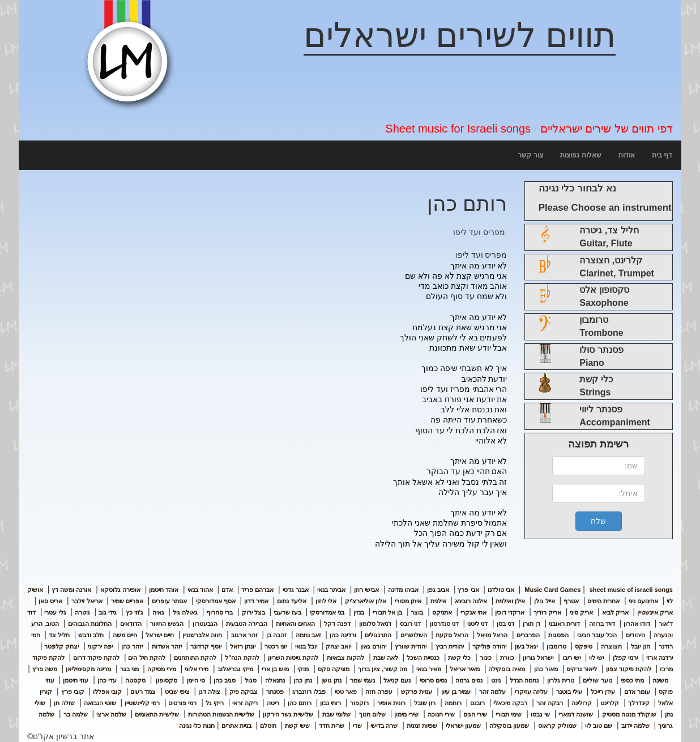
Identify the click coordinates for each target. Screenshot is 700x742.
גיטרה (82, 612)
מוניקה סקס (334, 669)
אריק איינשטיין (655, 612)
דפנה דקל (337, 624)
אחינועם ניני (643, 601)
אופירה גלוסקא (120, 590)
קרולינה (582, 703)
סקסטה (135, 680)
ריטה (273, 703)
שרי (357, 726)
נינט (496, 680)
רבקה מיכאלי (510, 703)
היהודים (635, 635)
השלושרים (414, 635)
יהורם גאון (373, 646)
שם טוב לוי (599, 726)
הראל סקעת (452, 635)
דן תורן (532, 624)
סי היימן (196, 680)
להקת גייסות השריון (293, 658)
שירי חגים (475, 714)
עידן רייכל (603, 692)
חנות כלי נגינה (197, 726)
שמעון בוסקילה (509, 726)
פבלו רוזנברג (309, 692)
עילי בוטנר (569, 692)
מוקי (303, 669)
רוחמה (453, 703)
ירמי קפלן (625, 658)
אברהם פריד (257, 590)
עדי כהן (107, 680)
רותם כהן (300, 703)
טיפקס (584, 646)
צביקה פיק (244, 692)
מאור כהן (546, 669)
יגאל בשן (526, 646)
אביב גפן (438, 590)
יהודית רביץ (450, 646)
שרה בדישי (384, 726)
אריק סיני (581, 612)
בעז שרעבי (287, 612)
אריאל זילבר (87, 601)
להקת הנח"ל (242, 658)
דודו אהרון (637, 624)
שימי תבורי (509, 714)
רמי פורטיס (182, 703)
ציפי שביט (177, 692)
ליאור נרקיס (582, 669)
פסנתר (275, 692)
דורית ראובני (564, 624)
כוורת (507, 658)
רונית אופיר (391, 703)
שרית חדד (332, 726)
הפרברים (528, 635)
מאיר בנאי (429, 669)
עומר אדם (637, 692)
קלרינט (610, 703)
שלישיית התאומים (157, 714)
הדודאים (131, 624)
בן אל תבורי (387, 612)
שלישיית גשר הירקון (288, 714)
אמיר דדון (256, 601)
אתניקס (442, 612)
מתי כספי (632, 680)
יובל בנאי (306, 646)
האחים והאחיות (295, 624)
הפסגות (558, 635)
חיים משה (125, 635)
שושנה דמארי (576, 714)
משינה (660, 680)
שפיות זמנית (422, 726)
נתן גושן (331, 680)
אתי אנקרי (473, 612)
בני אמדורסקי (327, 612)
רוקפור (359, 703)
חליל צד (59, 635)
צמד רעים (143, 692)
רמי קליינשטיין (142, 703)
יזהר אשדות (167, 646)
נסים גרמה (469, 680)
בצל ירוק (253, 612)
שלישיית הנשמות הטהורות (221, 714)
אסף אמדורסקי (216, 601)
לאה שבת (386, 658)
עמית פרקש (417, 692)
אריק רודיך (547, 612)
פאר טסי (346, 692)
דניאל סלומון (375, 624)
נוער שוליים (597, 680)
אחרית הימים (603, 601)
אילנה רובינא (471, 601)
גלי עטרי (55, 612)
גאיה (158, 612)
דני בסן (505, 624)
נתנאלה (275, 680)
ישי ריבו (571, 658)
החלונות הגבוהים (90, 624)
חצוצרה (611, 646)
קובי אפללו (107, 692)
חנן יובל (641, 646)
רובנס (477, 703)
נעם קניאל (397, 680)
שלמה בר (76, 714)
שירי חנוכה (441, 714)
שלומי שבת (336, 714)
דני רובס (410, 624)
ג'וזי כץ (135, 612)
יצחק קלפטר (61, 646)
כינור (486, 658)
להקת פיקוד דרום (96, 658)
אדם (227, 590)
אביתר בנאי (331, 590)
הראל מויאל (492, 635)
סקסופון (166, 680)
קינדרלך (639, 703)
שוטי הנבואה (100, 703)
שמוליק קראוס (557, 726)
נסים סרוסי (433, 680)
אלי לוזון (326, 601)
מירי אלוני (197, 669)
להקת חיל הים (146, 658)
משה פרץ (45, 669)
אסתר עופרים (169, 601)
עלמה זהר (492, 692)
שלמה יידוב (635, 726)
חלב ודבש (91, 635)
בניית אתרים (236, 726)
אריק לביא (615, 612)
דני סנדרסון (444, 624)
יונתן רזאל (243, 646)
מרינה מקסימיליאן (88, 669)
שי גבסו (540, 714)
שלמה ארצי (111, 714)
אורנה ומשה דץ (71, 590)
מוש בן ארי (275, 669)
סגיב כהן (225, 680)
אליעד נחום (292, 601)
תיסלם (268, 726)
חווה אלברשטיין (202, 635)
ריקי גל (215, 703)
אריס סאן (50, 601)
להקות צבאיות (345, 658)
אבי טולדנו (501, 590)
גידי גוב (108, 612)
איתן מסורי (408, 601)
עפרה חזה (379, 692)
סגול (251, 680)
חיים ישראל (160, 635)
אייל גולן (545, 601)
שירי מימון (406, 714)
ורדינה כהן (343, 635)
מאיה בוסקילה (507, 669)
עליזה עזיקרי (531, 692)
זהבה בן (276, 635)
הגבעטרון (205, 624)
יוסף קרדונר (206, 646)
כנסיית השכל (423, 658)
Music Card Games (552, 590)
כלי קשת (459, 658)
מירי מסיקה (162, 669)
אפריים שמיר (127, 601)
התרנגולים (378, 635)
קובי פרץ (73, 692)
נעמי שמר (362, 680)
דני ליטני (477, 624)
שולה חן (64, 703)
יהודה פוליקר (489, 646)
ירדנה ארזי (660, 658)
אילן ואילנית (510, 601)
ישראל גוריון (538, 658)
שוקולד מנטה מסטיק (629, 714)
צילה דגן (209, 692)
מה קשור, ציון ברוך (383, 669)
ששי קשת (297, 726)
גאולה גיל (185, 612)
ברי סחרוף (219, 612)
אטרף (571, 601)
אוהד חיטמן (164, 590)
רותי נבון (330, 703)
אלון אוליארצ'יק (366, 601)
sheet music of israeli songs (598, 590)
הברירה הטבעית (247, 624)
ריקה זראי (245, 703)
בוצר (417, 612)
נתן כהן (303, 680)
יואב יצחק (338, 646)
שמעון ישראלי (463, 726)
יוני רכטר (276, 646)
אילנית (438, 601)
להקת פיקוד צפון (629, 669)
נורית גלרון (561, 680)
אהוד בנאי (200, 590)
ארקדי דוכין (510, 612)
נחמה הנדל (524, 680)
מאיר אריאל (465, 669)
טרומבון (556, 646)
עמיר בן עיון (456, 692)
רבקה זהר (550, 703)
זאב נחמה (308, 635)
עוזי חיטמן (76, 680)
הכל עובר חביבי (597, 635)
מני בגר (129, 669)
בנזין (359, 612)
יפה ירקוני (100, 646)
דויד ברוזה (602, 624)
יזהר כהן (132, 646)
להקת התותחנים (195, 658)
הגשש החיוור (167, 624)
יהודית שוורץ (411, 646)
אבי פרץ (468, 590)
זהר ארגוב (244, 635)
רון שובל (425, 703)
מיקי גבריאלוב (235, 669)
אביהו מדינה (403, 590)
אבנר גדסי (296, 590)
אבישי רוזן (366, 590)
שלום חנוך (372, 714)
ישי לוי (596, 658)
